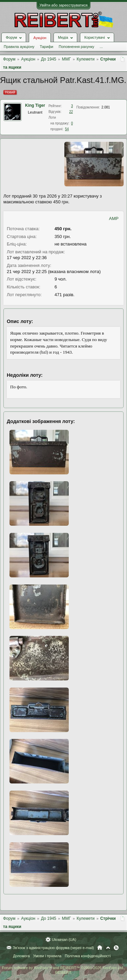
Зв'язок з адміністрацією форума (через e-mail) (54, 948)
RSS (116, 948)
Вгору (108, 948)
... (101, 47)
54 (67, 129)
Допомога (21, 956)
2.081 (106, 107)
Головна (100, 948)
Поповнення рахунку (76, 47)
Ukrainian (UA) (64, 940)
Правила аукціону (19, 47)
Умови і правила (47, 956)
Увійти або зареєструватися (64, 5)
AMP (114, 218)
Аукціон (40, 38)
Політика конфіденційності (88, 956)
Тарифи (46, 47)
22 (71, 112)
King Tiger (35, 105)
